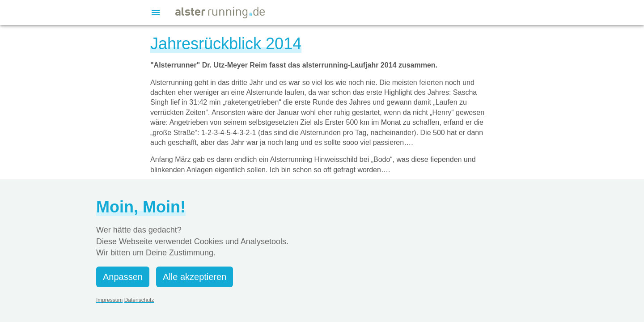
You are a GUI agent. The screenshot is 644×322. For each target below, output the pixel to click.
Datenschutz (139, 300)
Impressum (109, 300)
